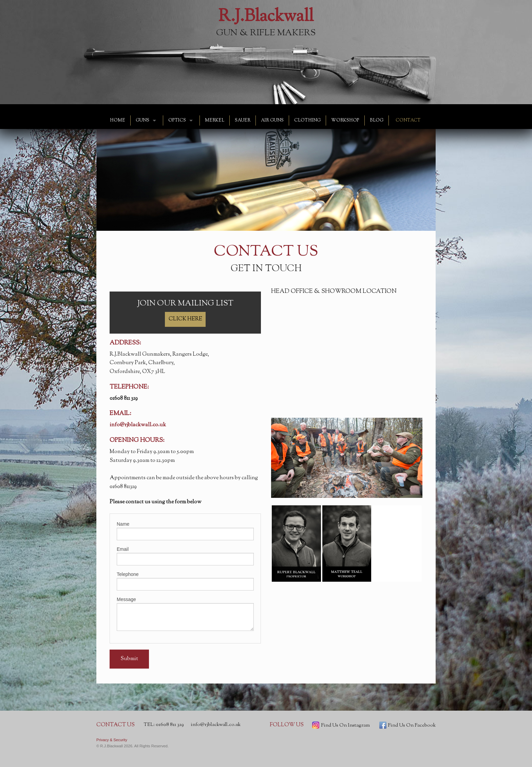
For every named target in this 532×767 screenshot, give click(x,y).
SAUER (243, 120)
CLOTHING (307, 120)
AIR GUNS (272, 120)
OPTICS (177, 120)
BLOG (377, 120)
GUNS (142, 120)
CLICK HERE (185, 319)
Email (123, 549)
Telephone (128, 574)
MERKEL (215, 120)
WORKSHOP (345, 120)
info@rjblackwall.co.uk (138, 425)
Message (126, 599)
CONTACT (408, 120)
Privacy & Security (112, 740)
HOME (118, 120)
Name (123, 524)
